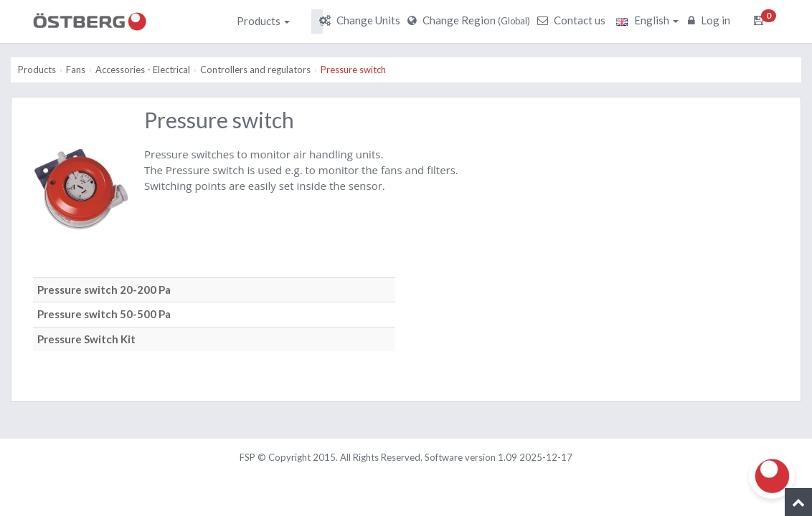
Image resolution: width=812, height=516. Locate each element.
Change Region (471, 20)
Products (263, 21)
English (647, 20)
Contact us (573, 20)
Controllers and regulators (255, 70)
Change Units (362, 20)
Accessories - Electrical (143, 70)
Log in (711, 20)
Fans (76, 70)
